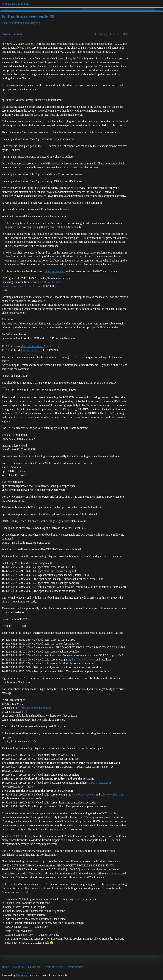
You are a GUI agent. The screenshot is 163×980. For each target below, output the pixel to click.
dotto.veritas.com (55, 271)
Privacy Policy (75, 967)
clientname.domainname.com (34, 708)
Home (5, 967)
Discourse (22, 975)
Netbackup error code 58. (29, 17)
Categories (18, 967)
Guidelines (34, 967)
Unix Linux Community (16, 4)
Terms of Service (54, 967)
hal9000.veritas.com (49, 282)
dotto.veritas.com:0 (32, 346)
